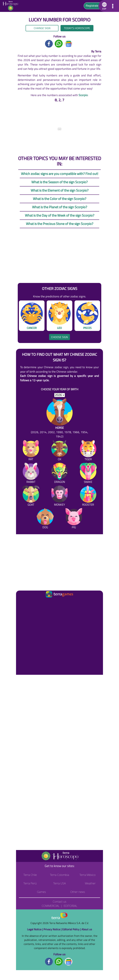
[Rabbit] (31, 474)
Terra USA (59, 883)
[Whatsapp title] (59, 43)
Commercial (51, 906)
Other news (78, 892)
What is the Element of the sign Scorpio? (60, 190)
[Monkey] (59, 497)
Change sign (42, 28)
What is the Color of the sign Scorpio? (60, 199)
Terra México (88, 875)
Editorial (70, 906)
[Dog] (45, 519)
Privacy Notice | (53, 929)
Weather (90, 883)
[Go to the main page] (12, 6)
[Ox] (59, 451)
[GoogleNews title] (69, 43)
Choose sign (59, 337)
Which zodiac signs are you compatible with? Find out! (60, 174)
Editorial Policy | (72, 929)
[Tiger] (88, 451)
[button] (104, 6)
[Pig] (74, 519)
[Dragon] (59, 474)
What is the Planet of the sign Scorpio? (60, 207)
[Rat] (31, 451)
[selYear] (60, 395)
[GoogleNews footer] (69, 961)
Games (41, 892)
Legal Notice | (35, 929)
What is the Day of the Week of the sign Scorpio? (60, 215)
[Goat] (31, 497)
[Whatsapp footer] (59, 961)
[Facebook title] (49, 43)
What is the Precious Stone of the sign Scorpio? (60, 224)
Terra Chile (30, 875)
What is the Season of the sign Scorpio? (59, 182)
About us (87, 929)
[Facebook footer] (49, 961)
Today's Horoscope (77, 28)
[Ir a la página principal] (21, 603)
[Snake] (88, 474)
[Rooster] (88, 497)
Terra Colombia (59, 875)
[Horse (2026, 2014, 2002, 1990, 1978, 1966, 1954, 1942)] (60, 419)
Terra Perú (30, 883)
